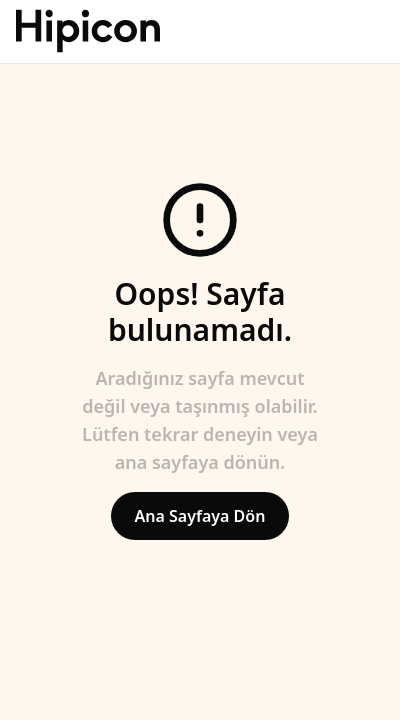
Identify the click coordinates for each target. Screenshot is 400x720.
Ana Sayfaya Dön (200, 516)
